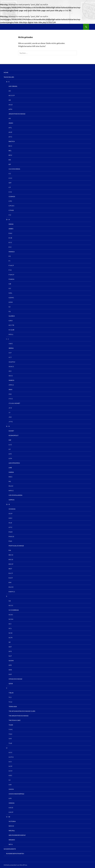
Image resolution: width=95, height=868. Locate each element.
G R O (11, 321)
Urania (12, 803)
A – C (8, 82)
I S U (10, 394)
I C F (10, 353)
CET (10, 183)
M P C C (11, 491)
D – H (8, 219)
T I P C (11, 729)
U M (10, 785)
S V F (10, 674)
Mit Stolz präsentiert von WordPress (15, 865)
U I (10, 780)
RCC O (11, 555)
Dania (11, 224)
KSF (10, 440)
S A (10, 601)
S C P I (11, 638)
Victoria (12, 821)
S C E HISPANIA (14, 610)
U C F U (11, 757)
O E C (10, 518)
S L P (10, 656)
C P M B (11, 210)
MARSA (11, 472)
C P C (10, 201)
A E (10, 100)
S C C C (11, 605)
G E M (11, 302)
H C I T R (11, 325)
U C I (10, 762)
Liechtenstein (14, 463)
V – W (8, 817)
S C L (10, 628)
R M (10, 582)
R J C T (11, 573)
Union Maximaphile (16, 794)
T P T (10, 739)
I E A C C (11, 367)
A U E (10, 132)
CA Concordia (14, 169)
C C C (10, 178)
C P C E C (12, 206)
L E (10, 449)
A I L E (11, 105)
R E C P (11, 564)
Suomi (11, 661)
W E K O (11, 826)
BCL (10, 151)
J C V (10, 408)
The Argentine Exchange (19, 716)
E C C (10, 242)
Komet (11, 431)
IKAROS (11, 380)
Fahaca (12, 252)
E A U (10, 233)
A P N (10, 109)
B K (10, 160)
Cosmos (12, 197)
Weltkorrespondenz (17, 835)
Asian (11, 123)
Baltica (12, 141)
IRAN (10, 389)
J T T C (11, 422)
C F (10, 187)
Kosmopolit (14, 435)
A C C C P (12, 95)
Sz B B (11, 684)
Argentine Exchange (17, 114)
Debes (11, 229)
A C (10, 91)
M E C (11, 477)
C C (10, 174)
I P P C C (11, 385)
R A (10, 550)
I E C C (11, 376)
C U (10, 215)
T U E (10, 743)
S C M (10, 633)
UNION (11, 789)
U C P (10, 766)
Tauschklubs (9, 77)
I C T (10, 357)
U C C (10, 752)
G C (10, 288)
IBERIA (11, 348)
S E (10, 642)
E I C (10, 247)
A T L (10, 128)
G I (10, 307)
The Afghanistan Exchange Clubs (22, 711)
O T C (10, 527)
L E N (10, 458)
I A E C (11, 344)
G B (10, 284)
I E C (10, 371)
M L (10, 481)
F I (9, 261)
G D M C (11, 298)
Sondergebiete (10, 849)
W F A (11, 844)
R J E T (11, 578)
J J (9, 412)
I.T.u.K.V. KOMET (14, 403)
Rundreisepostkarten (15, 854)
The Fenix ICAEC (15, 720)
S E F (10, 647)
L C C (10, 445)
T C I (10, 697)
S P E (10, 665)
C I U (10, 192)
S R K (10, 670)
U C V (10, 771)
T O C (10, 734)
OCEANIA (12, 509)
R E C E (11, 559)
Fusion (11, 279)
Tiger (11, 725)
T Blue (11, 693)
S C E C (11, 615)
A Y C (10, 137)
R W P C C (12, 592)
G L (10, 311)
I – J (7, 339)
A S (10, 118)
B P (10, 164)
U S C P (11, 812)
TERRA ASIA (13, 707)
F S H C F (11, 275)
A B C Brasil (13, 86)
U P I (10, 798)
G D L (10, 293)
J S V (10, 417)
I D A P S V (12, 362)
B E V (10, 155)
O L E (10, 523)
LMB (10, 468)
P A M (11, 532)
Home (6, 72)
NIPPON (12, 500)
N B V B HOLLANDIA (15, 495)
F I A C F (11, 265)
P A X (10, 541)
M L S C (11, 486)
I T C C (11, 399)
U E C (10, 775)
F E (10, 256)
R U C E (11, 587)
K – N (8, 426)
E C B (10, 238)
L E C (10, 454)
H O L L (11, 334)
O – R (8, 504)
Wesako (12, 840)
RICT (10, 569)
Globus (12, 316)
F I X (10, 270)
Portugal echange (16, 546)
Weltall (12, 831)
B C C (10, 146)
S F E (10, 651)
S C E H (11, 619)
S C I (10, 624)
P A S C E (11, 537)
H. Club (11, 330)
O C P (10, 514)
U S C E (11, 808)
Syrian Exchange (15, 679)
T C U (10, 702)
